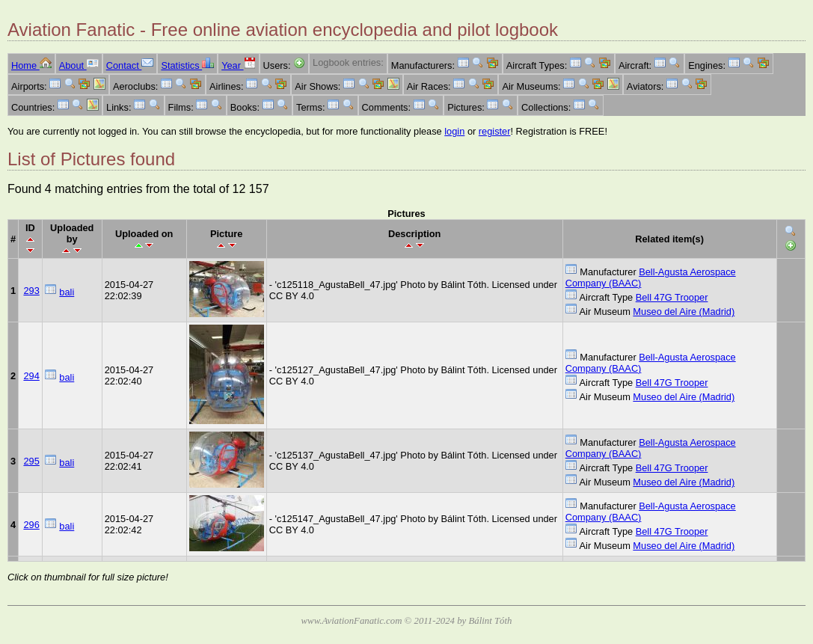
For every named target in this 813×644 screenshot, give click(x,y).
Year (238, 65)
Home (31, 65)
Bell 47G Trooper (672, 297)
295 (31, 461)
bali (67, 292)
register (495, 131)
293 (31, 291)
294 (31, 376)
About (79, 65)
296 (31, 525)
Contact (130, 65)
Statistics (187, 65)
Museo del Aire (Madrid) (684, 312)
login (454, 131)
